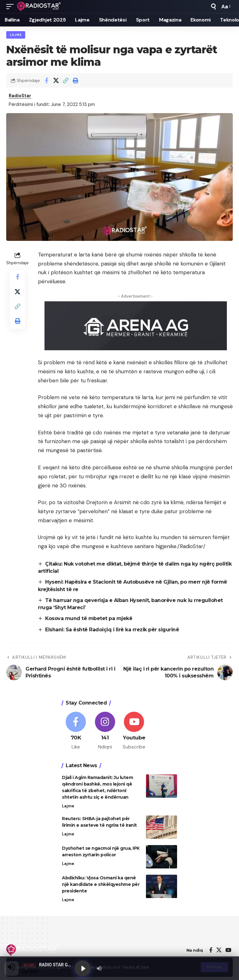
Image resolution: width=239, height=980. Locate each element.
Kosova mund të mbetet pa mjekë (89, 619)
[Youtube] (134, 732)
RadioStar (21, 96)
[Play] (83, 968)
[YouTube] (228, 951)
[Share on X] (56, 81)
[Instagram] (105, 732)
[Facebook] (76, 732)
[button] (12, 7)
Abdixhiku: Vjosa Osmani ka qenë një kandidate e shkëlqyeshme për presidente (101, 885)
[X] (219, 951)
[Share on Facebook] (46, 81)
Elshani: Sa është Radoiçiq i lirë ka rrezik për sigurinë (112, 630)
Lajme (16, 35)
